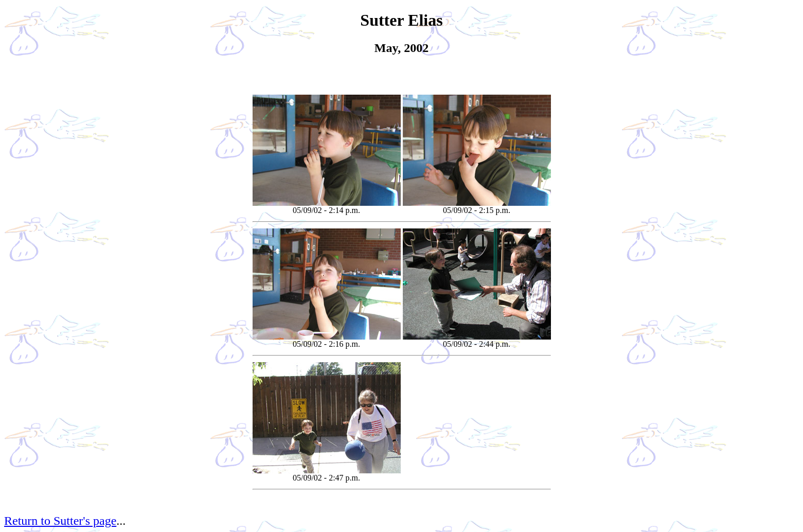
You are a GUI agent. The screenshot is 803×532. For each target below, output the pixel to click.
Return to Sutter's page (60, 521)
